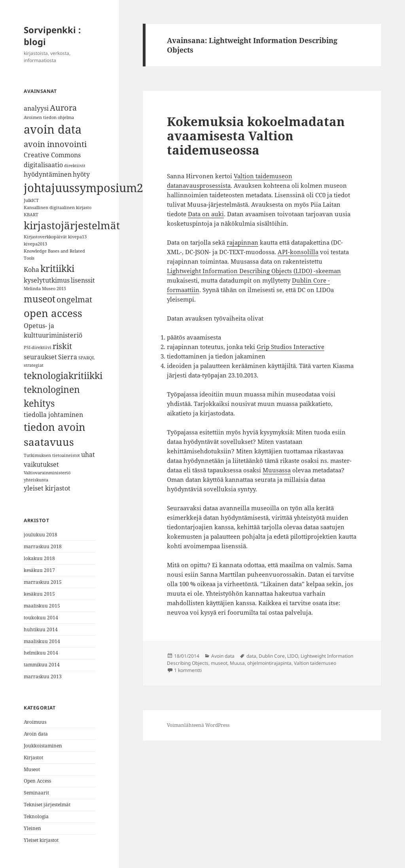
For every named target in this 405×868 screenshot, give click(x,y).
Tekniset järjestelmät (47, 805)
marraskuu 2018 (43, 546)
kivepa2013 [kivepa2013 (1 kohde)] (35, 244)
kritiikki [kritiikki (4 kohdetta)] (57, 268)
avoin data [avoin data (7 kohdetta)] (53, 129)
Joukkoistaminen (43, 746)
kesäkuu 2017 (39, 570)
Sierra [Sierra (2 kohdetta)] (68, 357)
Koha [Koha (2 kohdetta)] (31, 270)
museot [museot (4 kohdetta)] (40, 299)
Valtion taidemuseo (315, 663)
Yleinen (32, 828)
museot (219, 663)
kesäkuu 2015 (39, 594)
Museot (32, 769)
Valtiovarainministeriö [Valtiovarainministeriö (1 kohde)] (47, 473)
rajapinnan (242, 242)
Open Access (37, 781)
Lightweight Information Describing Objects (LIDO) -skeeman (254, 271)
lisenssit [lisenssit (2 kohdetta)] (83, 280)
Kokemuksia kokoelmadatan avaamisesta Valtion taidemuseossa (256, 136)
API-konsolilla (298, 252)
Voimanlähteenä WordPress (198, 725)
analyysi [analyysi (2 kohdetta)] (36, 108)
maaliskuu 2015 (42, 606)
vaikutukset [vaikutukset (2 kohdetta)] (41, 464)
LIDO (293, 656)
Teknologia (36, 816)
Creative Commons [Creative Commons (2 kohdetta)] (52, 155)
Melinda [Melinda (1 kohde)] (32, 289)
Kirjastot (33, 758)
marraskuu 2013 (43, 676)
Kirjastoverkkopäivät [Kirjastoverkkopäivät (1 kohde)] (45, 237)
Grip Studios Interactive (291, 347)
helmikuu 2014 (41, 653)
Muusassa (277, 470)
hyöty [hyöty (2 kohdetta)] (81, 174)
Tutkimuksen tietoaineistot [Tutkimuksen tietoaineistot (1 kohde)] (52, 455)
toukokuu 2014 (41, 618)
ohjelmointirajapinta (269, 663)
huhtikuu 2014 (41, 629)
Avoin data (36, 734)
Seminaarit (36, 793)
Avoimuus (35, 722)
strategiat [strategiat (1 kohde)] (34, 365)
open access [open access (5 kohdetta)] (53, 313)
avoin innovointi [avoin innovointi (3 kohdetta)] (55, 144)
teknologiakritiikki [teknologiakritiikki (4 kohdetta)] (63, 376)
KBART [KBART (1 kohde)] (31, 215)
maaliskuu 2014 (42, 641)
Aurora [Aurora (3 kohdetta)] (63, 108)
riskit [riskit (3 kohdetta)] (62, 346)
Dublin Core (272, 656)
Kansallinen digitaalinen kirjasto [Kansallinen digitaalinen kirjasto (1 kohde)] (58, 208)
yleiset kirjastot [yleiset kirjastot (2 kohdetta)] (47, 488)
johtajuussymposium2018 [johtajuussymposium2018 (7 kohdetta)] (93, 188)
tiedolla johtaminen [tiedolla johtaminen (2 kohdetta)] (53, 415)
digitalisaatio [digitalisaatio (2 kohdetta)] (43, 165)
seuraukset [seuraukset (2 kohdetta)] (40, 357)
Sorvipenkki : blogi (52, 36)
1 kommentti (188, 670)
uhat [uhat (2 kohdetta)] (88, 455)
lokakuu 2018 (39, 558)
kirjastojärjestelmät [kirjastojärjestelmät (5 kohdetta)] (72, 225)
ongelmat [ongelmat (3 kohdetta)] (74, 299)
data (251, 656)
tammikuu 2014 (42, 665)
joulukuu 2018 (41, 535)
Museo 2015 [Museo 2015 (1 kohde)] (54, 289)
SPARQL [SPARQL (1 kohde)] (87, 358)
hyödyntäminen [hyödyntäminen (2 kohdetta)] (48, 174)
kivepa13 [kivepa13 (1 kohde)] (77, 237)
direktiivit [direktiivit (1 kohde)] (75, 166)
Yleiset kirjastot (41, 840)
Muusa (237, 663)
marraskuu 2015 (43, 582)
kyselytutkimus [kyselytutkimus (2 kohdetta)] (47, 280)
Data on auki (206, 214)
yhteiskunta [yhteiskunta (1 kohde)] (36, 480)
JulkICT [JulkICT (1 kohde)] (31, 200)
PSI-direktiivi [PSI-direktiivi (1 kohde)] (38, 347)
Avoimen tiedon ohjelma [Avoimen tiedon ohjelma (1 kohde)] (49, 117)
